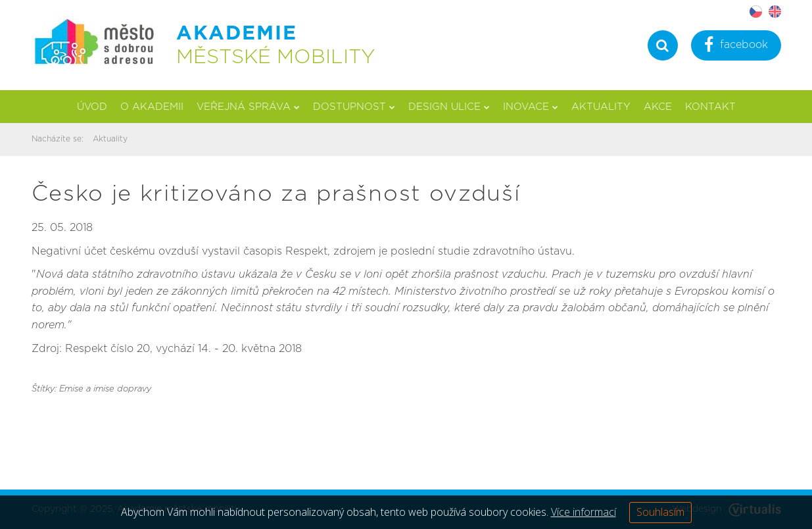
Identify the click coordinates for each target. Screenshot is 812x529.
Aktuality (601, 107)
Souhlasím (660, 512)
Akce (658, 107)
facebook (736, 46)
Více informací (584, 512)
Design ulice (449, 107)
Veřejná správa (248, 107)
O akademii (152, 107)
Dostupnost (354, 107)
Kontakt (710, 107)
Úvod (92, 107)
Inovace (531, 107)
